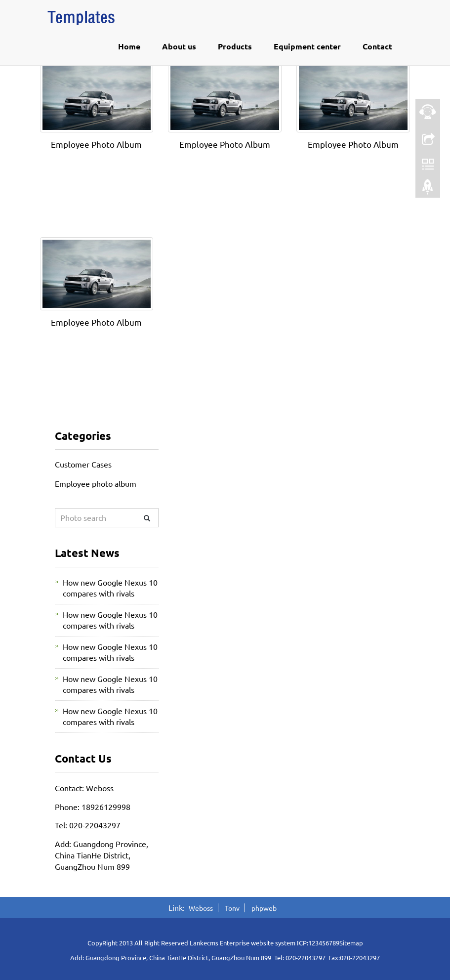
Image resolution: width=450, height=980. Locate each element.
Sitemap (351, 943)
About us (179, 46)
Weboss (201, 908)
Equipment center (307, 46)
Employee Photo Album (96, 144)
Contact (377, 46)
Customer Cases (83, 464)
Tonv (232, 908)
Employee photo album (96, 483)
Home (129, 46)
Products (235, 46)
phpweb (264, 908)
